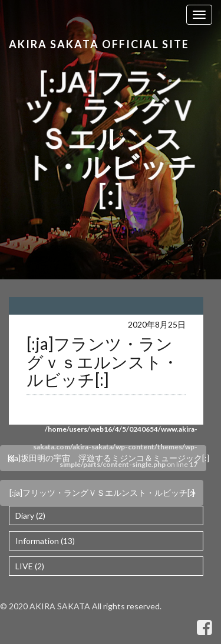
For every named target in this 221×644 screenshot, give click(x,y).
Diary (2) (30, 515)
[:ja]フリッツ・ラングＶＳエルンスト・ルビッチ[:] (102, 493)
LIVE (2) (30, 566)
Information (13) (45, 541)
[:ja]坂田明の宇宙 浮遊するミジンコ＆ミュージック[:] (107, 458)
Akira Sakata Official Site (99, 44)
